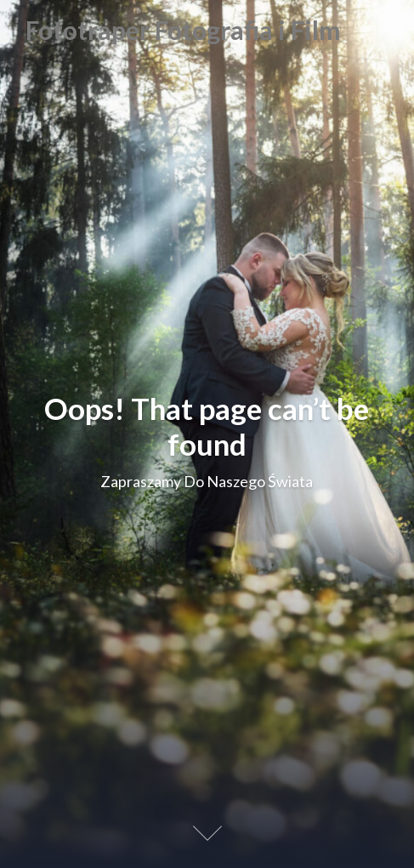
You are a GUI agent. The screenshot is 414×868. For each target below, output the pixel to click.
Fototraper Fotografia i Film (183, 31)
